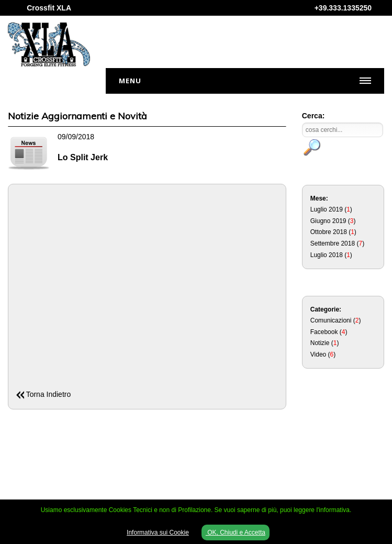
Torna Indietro (49, 394)
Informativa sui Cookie (158, 532)
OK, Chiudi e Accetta (236, 532)
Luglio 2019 (327, 209)
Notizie (320, 343)
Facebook (324, 332)
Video (318, 354)
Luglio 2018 (327, 255)
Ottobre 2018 (329, 232)
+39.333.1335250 (343, 8)
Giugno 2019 (328, 221)
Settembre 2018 (333, 243)
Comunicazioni (331, 320)
